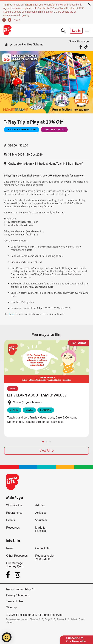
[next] (10, 20)
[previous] (5, 20)
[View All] (46, 451)
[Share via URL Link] (86, 47)
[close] (89, 4)
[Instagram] (17, 575)
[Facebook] (9, 575)
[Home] (6, 45)
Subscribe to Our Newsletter (76, 640)
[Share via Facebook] (81, 47)
